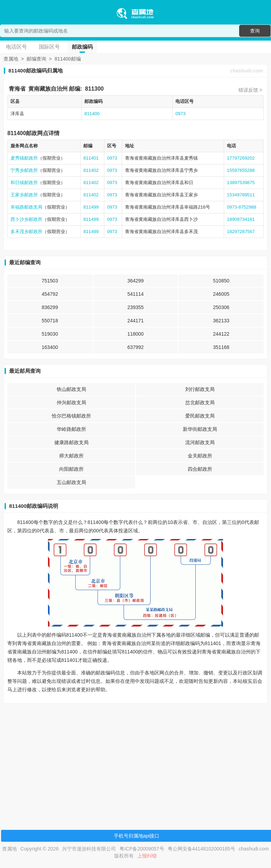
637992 (136, 347)
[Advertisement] (134, 758)
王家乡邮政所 (24, 195)
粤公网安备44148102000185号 (201, 849)
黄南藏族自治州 (48, 89)
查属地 (11, 59)
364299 (136, 281)
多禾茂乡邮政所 (26, 232)
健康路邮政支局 (71, 442)
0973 (180, 114)
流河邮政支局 (200, 442)
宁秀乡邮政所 (24, 170)
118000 (136, 334)
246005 (221, 294)
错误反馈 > (250, 90)
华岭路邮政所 (71, 429)
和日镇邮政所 (24, 183)
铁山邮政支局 (71, 389)
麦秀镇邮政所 (24, 158)
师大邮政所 (71, 456)
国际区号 (49, 47)
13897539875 (241, 183)
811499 (91, 207)
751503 (50, 281)
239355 (136, 307)
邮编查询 (36, 59)
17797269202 (241, 158)
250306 (221, 307)
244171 (136, 321)
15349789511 (241, 195)
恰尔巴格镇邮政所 (71, 416)
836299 (50, 307)
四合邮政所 (200, 469)
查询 (255, 31)
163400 (50, 347)
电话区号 (16, 47)
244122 (221, 334)
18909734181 (241, 219)
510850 (221, 281)
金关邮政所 (200, 456)
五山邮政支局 (71, 482)
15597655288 (241, 170)
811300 (94, 89)
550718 (50, 321)
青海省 (17, 89)
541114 (136, 294)
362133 (221, 321)
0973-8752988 (242, 207)
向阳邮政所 (71, 469)
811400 (92, 114)
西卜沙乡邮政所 (26, 219)
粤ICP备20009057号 (142, 849)
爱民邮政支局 (200, 416)
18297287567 (241, 232)
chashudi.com (246, 71)
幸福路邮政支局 (26, 207)
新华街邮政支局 (200, 429)
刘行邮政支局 (200, 389)
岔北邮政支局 (200, 402)
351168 (221, 347)
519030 (50, 334)
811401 (91, 158)
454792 (50, 294)
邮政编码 (82, 47)
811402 (91, 170)
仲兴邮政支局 (71, 402)
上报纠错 (147, 856)
